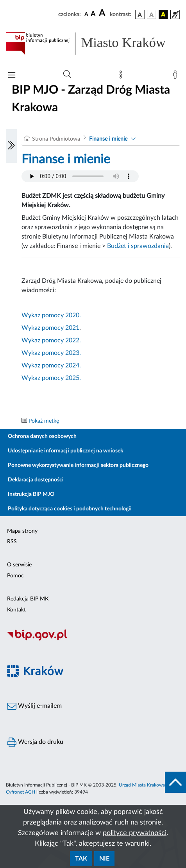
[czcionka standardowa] (86, 14)
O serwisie (19, 565)
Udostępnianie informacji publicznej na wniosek (65, 451)
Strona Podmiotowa (56, 139)
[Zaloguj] (177, 76)
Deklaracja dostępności (36, 480)
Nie (104, 859)
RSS (12, 542)
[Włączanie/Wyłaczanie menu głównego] (12, 76)
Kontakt (16, 610)
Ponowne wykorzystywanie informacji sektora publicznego (78, 465)
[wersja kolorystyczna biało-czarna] (152, 14)
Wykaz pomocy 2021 (50, 328)
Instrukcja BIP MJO (31, 494)
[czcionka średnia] (93, 14)
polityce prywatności (135, 833)
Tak (81, 859)
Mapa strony (22, 531)
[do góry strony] (175, 782)
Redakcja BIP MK (28, 599)
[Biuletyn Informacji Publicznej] (93, 640)
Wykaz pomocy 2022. (51, 340)
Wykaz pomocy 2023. (51, 353)
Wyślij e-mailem (34, 706)
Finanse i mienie (108, 139)
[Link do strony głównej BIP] (93, 43)
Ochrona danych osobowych (42, 436)
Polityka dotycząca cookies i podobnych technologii (70, 509)
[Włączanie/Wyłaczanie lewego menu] (11, 146)
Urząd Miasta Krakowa (142, 785)
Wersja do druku (35, 742)
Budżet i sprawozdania (138, 246)
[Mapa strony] (122, 76)
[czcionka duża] (103, 13)
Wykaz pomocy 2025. (51, 378)
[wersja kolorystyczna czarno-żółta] (163, 14)
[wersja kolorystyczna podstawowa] (140, 14)
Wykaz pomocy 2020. (51, 315)
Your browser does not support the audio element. (80, 176)
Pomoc (15, 576)
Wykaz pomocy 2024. (51, 365)
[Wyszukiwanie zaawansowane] (67, 74)
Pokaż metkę (44, 421)
